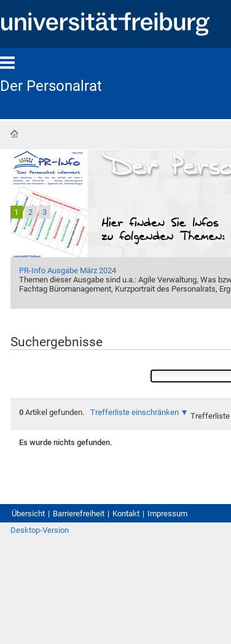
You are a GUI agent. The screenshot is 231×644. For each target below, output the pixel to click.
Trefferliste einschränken (135, 412)
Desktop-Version (40, 530)
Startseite (14, 134)
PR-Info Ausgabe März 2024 (68, 270)
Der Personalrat (51, 86)
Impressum (167, 514)
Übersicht (28, 514)
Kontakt (126, 514)
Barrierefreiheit (79, 514)
